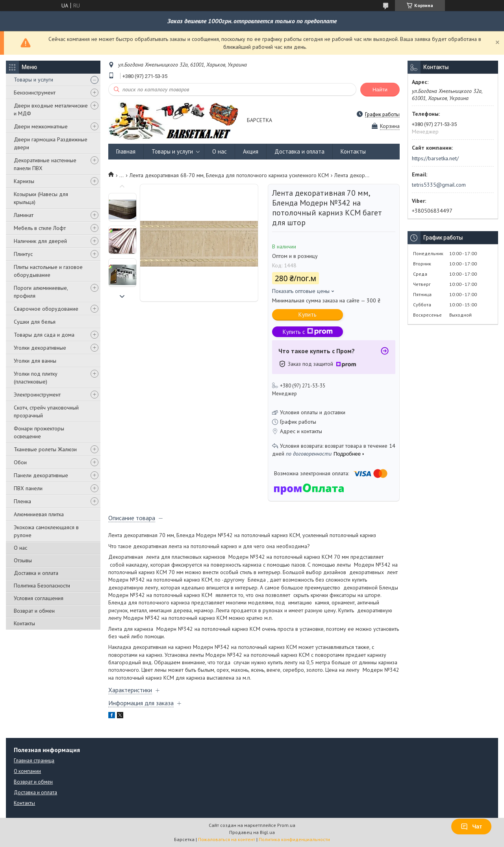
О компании (27, 771)
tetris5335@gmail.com (439, 185)
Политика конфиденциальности (294, 839)
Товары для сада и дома (44, 335)
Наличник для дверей (40, 241)
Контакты (24, 623)
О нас (20, 548)
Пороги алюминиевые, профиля (41, 292)
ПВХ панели (28, 488)
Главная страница (34, 761)
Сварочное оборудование (46, 309)
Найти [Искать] (380, 90)
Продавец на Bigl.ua (252, 832)
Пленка (22, 501)
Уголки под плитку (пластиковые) (36, 378)
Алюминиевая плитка (39, 514)
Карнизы (24, 181)
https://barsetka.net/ (435, 158)
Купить (308, 314)
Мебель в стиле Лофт (40, 228)
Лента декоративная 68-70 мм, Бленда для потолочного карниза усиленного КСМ (229, 175)
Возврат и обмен (34, 611)
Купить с (308, 332)
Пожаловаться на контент (227, 839)
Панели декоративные (41, 475)
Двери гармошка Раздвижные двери (51, 143)
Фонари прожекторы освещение (39, 432)
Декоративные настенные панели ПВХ (45, 164)
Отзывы (23, 560)
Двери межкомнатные (41, 126)
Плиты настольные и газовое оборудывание (48, 271)
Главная (126, 151)
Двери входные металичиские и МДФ (51, 109)
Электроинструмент (37, 395)
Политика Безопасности (42, 586)
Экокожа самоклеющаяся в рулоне (46, 531)
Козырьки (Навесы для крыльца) (41, 198)
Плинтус (23, 254)
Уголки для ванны (35, 361)
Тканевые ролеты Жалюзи (45, 449)
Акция (251, 151)
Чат (471, 827)
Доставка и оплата (36, 573)
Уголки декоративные (40, 348)
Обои (20, 462)
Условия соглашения (39, 598)
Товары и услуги (33, 80)
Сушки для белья (35, 322)
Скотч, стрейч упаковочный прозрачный (46, 411)
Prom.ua (286, 825)
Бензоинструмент (35, 93)
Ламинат (24, 215)
